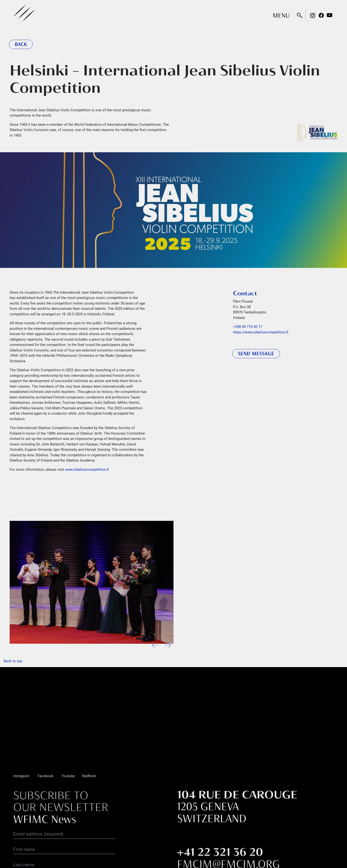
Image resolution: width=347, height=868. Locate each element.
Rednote (338, 15)
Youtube (330, 15)
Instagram (313, 15)
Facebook (321, 15)
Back (21, 44)
